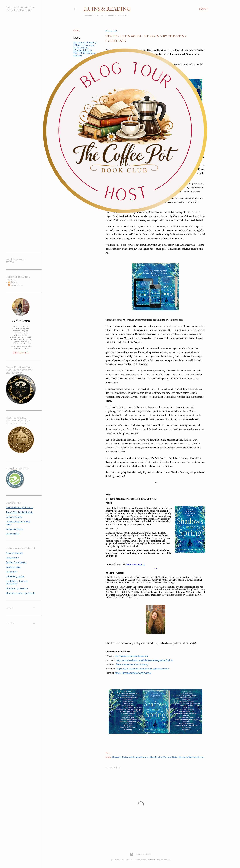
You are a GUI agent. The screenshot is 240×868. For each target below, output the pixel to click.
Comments (15, 285)
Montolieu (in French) (17, 588)
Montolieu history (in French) (20, 593)
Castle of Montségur (16, 562)
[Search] (204, 9)
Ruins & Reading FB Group (20, 508)
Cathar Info (12, 572)
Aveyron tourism (14, 553)
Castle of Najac (13, 567)
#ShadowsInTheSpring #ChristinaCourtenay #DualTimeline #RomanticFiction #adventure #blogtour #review (158, 757)
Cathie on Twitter (15, 529)
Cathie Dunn (21, 321)
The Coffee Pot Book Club (19, 512)
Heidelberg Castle (15, 576)
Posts (12, 282)
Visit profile (21, 353)
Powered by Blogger (141, 854)
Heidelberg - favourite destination (17, 582)
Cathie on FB (13, 534)
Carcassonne (12, 558)
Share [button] (108, 753)
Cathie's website (14, 517)
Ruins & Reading (107, 9)
